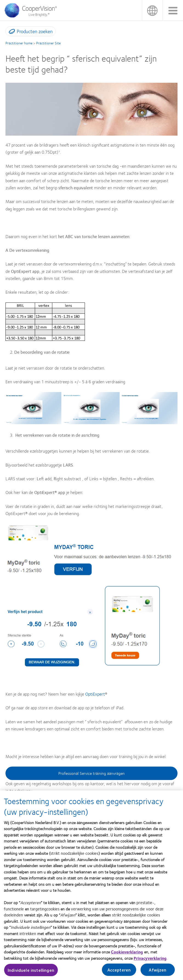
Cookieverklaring (127, 955)
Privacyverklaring (150, 961)
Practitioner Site (48, 43)
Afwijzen (158, 973)
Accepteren (119, 973)
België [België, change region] (152, 10)
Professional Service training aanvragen (92, 773)
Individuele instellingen (31, 973)
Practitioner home (19, 43)
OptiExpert (95, 694)
